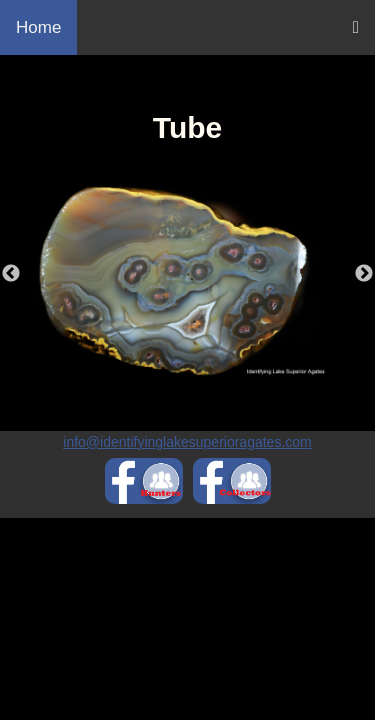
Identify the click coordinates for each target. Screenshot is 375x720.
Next (364, 274)
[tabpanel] (187, 279)
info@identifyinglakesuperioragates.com (187, 442)
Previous (11, 274)
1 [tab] (173, 391)
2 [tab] (203, 391)
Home (38, 27)
